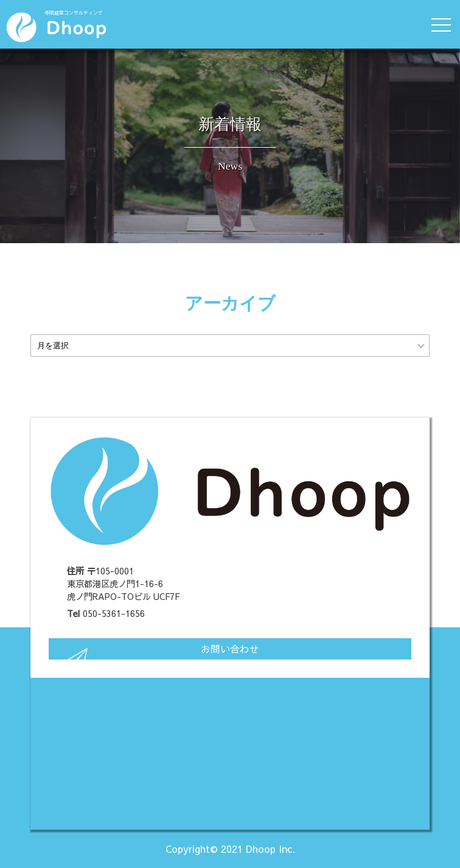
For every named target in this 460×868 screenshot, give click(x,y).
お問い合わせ (159, 651)
